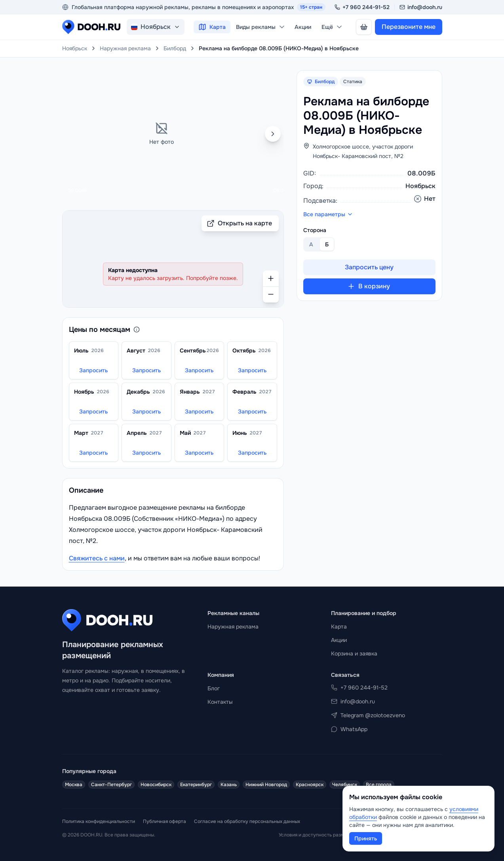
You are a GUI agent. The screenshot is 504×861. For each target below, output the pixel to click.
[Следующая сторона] (273, 134)
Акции (303, 27)
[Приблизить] (271, 278)
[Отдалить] (271, 295)
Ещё (332, 27)
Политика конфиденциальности (99, 821)
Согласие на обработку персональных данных (247, 821)
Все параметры (328, 214)
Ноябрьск (75, 48)
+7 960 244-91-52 (362, 7)
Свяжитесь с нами (97, 558)
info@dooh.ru (421, 7)
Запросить (93, 370)
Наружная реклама (125, 48)
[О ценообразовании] (137, 330)
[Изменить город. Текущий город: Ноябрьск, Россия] (156, 27)
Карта (212, 27)
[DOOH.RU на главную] (91, 27)
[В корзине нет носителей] (364, 27)
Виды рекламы (261, 27)
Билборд (175, 48)
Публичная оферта (165, 821)
